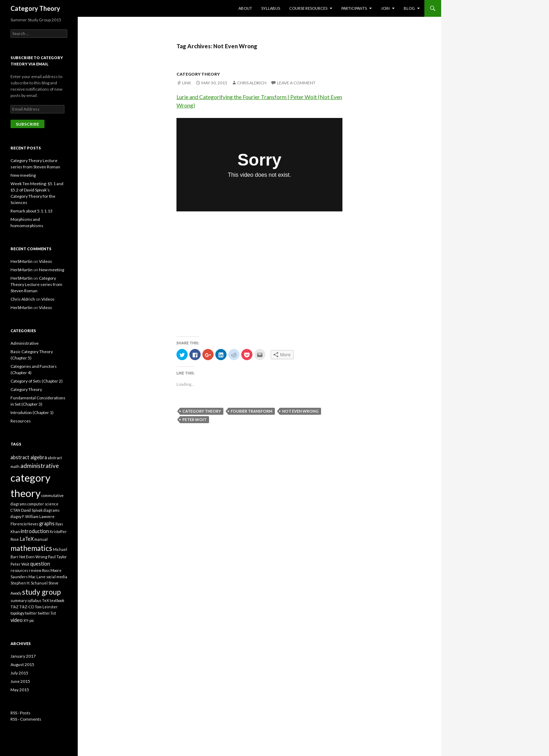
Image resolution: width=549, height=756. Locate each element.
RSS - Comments (26, 719)
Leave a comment (296, 83)
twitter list (47, 613)
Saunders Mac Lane (28, 577)
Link (187, 83)
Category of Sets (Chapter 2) (37, 381)
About (245, 8)
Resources (21, 421)
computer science (43, 504)
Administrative (25, 343)
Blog (409, 8)
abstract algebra (29, 457)
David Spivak (32, 510)
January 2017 (23, 656)
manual (41, 539)
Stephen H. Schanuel (29, 583)
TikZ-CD (27, 607)
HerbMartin (22, 261)
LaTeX (27, 539)
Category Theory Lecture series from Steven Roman (36, 284)
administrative (40, 466)
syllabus (34, 600)
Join (385, 8)
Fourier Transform (252, 411)
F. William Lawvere (38, 516)
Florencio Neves (25, 524)
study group (41, 592)
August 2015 (22, 664)
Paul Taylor (57, 557)
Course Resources (308, 8)
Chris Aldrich (252, 83)
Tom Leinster (46, 607)
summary (19, 600)
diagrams (51, 510)
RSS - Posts (20, 713)
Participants (354, 8)
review (35, 570)
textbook (57, 600)
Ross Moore (52, 570)
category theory (202, 411)
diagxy (16, 516)
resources (19, 570)
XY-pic (29, 620)
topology (17, 613)
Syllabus (271, 8)
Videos (46, 261)
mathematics (31, 548)
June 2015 (20, 681)
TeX (46, 600)
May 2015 (20, 690)
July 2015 (19, 673)
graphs (47, 523)
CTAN (15, 510)
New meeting (23, 175)
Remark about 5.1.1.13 (32, 211)
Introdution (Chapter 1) (32, 412)
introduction (35, 531)
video (17, 620)
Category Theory (35, 8)
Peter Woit (194, 419)
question (40, 564)
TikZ (15, 607)
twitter (31, 613)
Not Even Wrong (300, 411)
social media (57, 577)
